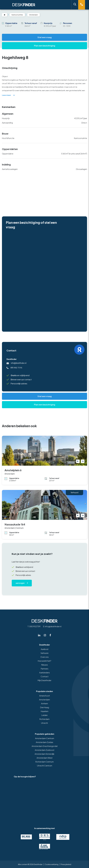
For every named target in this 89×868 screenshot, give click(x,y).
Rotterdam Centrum (45, 762)
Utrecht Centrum (45, 766)
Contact (45, 676)
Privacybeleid (66, 864)
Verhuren (44, 653)
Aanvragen (20, 583)
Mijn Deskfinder (44, 680)
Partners (45, 669)
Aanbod (44, 649)
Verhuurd (74, 492)
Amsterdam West (45, 758)
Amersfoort (45, 696)
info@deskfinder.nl (16, 363)
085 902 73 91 (14, 368)
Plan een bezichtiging (45, 46)
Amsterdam (44, 700)
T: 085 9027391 (34, 626)
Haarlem (45, 711)
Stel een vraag (45, 37)
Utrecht (44, 723)
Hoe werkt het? (44, 661)
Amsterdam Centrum (45, 738)
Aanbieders (44, 672)
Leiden (44, 715)
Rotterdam (44, 719)
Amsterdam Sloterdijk (44, 754)
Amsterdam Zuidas (44, 742)
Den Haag (45, 707)
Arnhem (44, 703)
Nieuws (45, 665)
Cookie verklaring (52, 864)
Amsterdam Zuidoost (45, 750)
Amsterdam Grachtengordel (45, 746)
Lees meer (8, 95)
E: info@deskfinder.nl (52, 626)
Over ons (44, 657)
